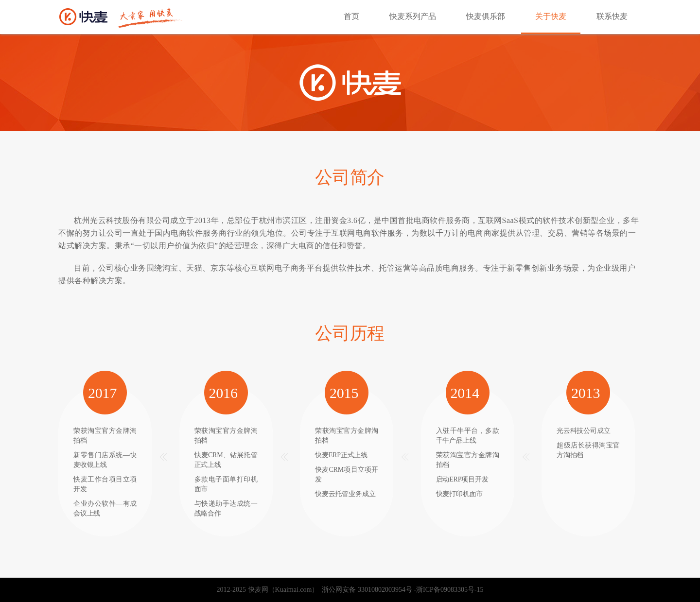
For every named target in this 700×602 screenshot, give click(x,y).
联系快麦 (612, 16)
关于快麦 (551, 16)
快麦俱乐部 (486, 16)
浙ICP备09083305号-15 (450, 590)
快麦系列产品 (413, 16)
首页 (351, 16)
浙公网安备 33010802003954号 (365, 590)
